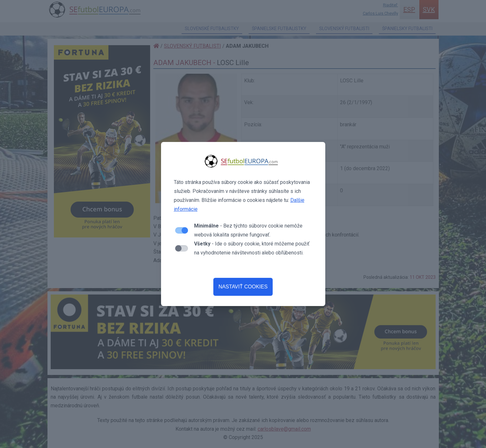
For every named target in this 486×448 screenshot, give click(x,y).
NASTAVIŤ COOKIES (243, 287)
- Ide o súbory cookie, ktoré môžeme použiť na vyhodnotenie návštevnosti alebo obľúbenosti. (252, 248)
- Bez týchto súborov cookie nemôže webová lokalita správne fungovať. (248, 230)
